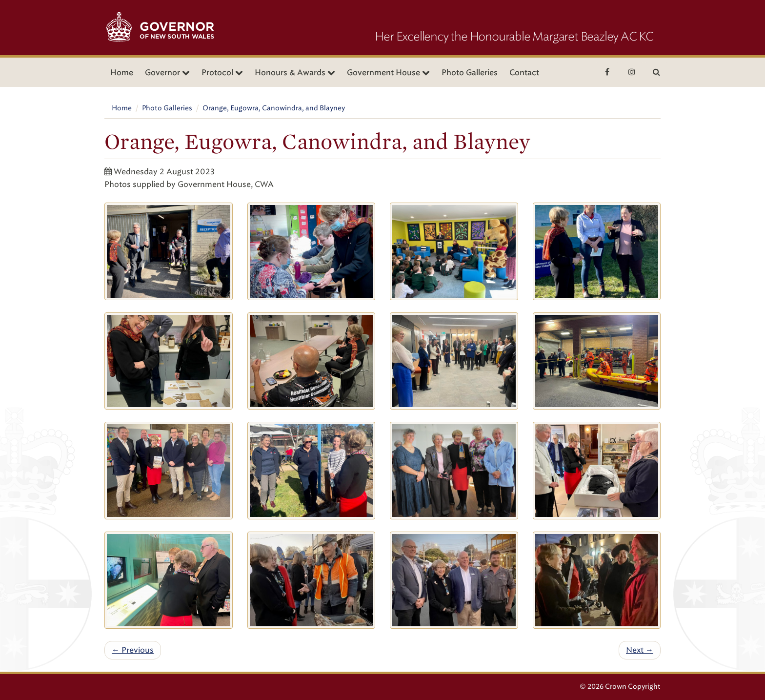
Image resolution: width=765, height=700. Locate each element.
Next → (640, 650)
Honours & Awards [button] (295, 72)
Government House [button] (388, 72)
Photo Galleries (470, 72)
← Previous (133, 650)
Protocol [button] (222, 72)
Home (122, 72)
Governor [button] (167, 72)
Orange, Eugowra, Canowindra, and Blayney (274, 108)
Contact (524, 72)
